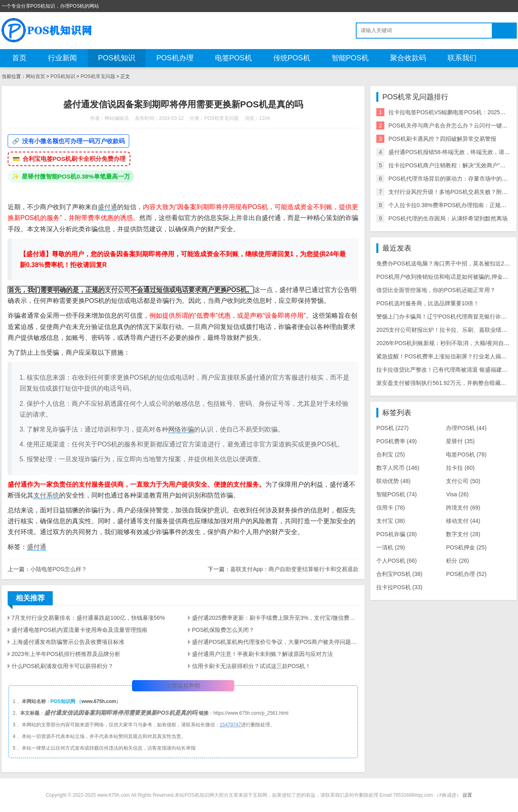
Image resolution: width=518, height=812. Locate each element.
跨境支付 (463, 508)
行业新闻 (62, 58)
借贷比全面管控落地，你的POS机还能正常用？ (436, 290)
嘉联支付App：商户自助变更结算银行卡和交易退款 (294, 569)
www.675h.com (99, 701)
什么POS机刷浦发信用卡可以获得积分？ (63, 666)
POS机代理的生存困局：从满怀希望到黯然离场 (448, 218)
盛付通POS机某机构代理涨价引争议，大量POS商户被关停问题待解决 (275, 642)
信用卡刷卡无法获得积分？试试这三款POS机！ (252, 666)
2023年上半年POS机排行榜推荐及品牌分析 (66, 654)
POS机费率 (396, 441)
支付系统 (46, 495)
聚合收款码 (408, 58)
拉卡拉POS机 (399, 587)
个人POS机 (396, 561)
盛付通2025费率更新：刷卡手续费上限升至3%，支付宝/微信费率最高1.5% (275, 618)
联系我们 (462, 58)
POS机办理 (175, 58)
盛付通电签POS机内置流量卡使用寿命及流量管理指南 (80, 630)
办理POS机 (466, 428)
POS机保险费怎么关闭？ (223, 630)
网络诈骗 (181, 429)
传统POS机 (292, 58)
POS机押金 (466, 547)
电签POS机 (233, 58)
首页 (19, 58)
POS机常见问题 (98, 76)
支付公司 (118, 290)
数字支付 (463, 534)
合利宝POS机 (399, 574)
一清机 (391, 547)
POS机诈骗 (396, 534)
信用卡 (391, 508)
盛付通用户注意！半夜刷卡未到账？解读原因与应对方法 (262, 654)
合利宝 (391, 454)
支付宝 (391, 521)
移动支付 (463, 521)
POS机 (392, 428)
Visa (457, 494)
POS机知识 (117, 58)
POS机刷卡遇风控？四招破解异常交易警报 (442, 139)
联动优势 (393, 481)
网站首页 (35, 76)
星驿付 (460, 441)
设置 (467, 795)
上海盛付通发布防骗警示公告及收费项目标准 (68, 642)
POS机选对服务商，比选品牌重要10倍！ (428, 303)
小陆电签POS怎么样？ (59, 569)
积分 (457, 561)
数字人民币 (398, 468)
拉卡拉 (460, 468)
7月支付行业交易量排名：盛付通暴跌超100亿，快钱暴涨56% (88, 618)
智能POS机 (350, 58)
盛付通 (107, 207)
